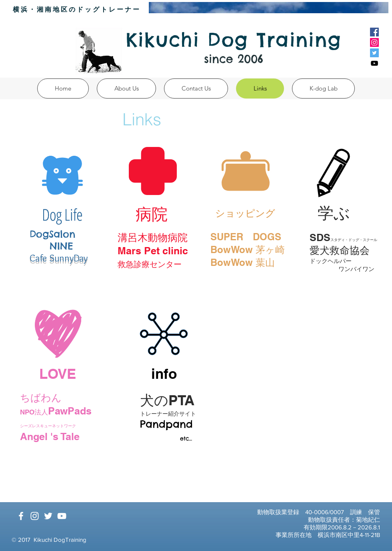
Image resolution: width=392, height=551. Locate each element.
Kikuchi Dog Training (234, 40)
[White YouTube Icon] (62, 516)
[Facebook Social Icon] (374, 32)
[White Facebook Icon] (21, 516)
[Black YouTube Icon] (374, 63)
